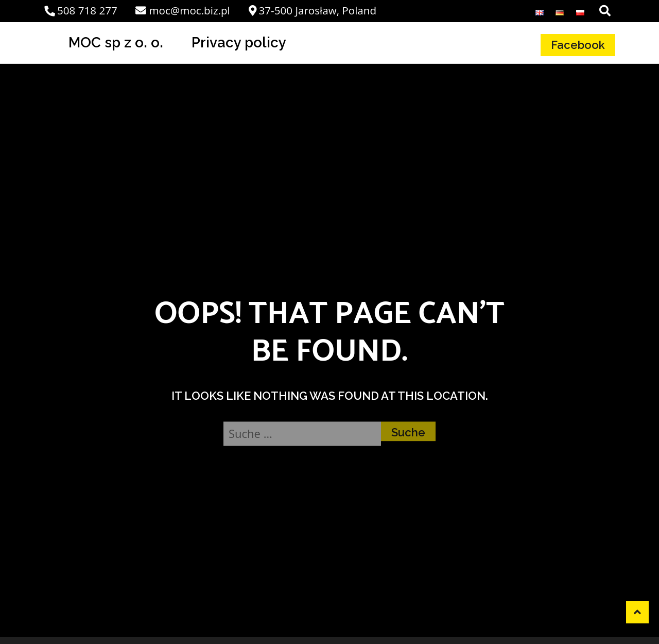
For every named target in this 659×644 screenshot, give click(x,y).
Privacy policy (239, 42)
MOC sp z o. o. (116, 42)
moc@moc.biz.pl (183, 10)
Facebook (578, 45)
